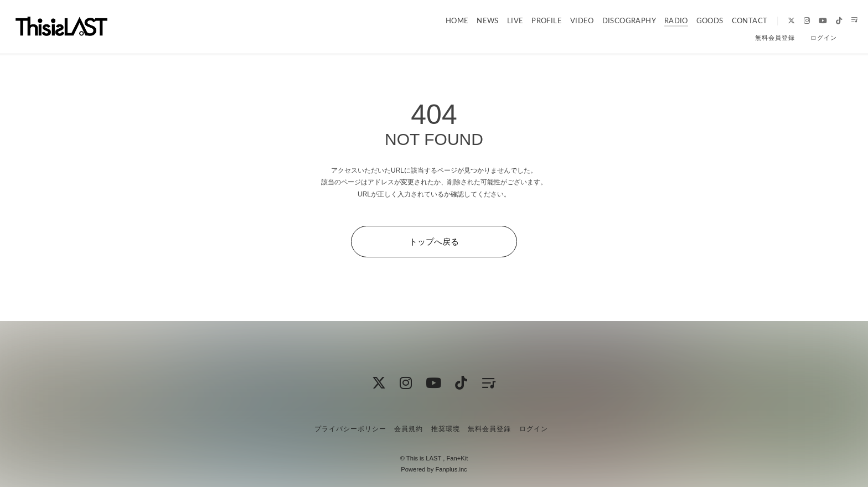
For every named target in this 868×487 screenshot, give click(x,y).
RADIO (656, 20)
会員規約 (409, 429)
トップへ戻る (434, 242)
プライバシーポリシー (350, 429)
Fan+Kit (457, 458)
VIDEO (563, 20)
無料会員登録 (775, 38)
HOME (439, 20)
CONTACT (729, 20)
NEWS (469, 20)
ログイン (824, 38)
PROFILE (528, 20)
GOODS (689, 20)
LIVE (497, 20)
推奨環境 (446, 429)
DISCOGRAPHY (609, 20)
